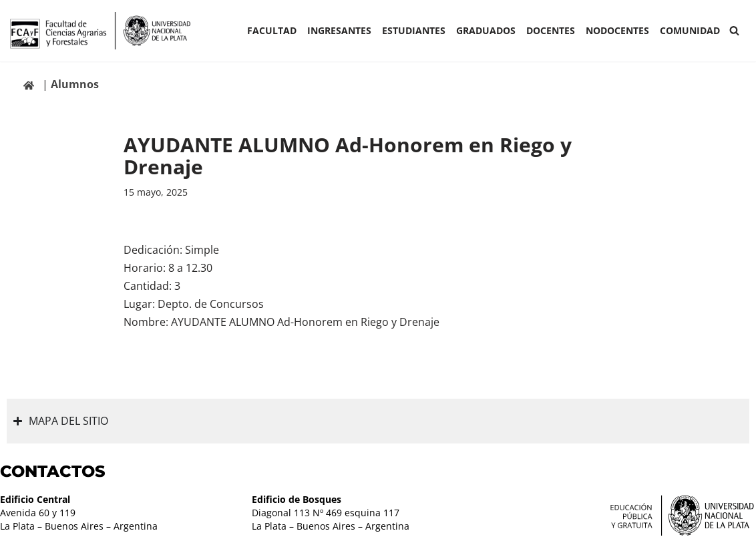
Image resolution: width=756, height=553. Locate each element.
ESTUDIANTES (414, 30)
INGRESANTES (339, 30)
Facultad (272, 30)
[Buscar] (734, 30)
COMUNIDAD (690, 30)
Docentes (551, 30)
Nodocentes (617, 30)
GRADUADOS (486, 30)
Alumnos (75, 84)
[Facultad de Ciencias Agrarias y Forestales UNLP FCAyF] (100, 31)
